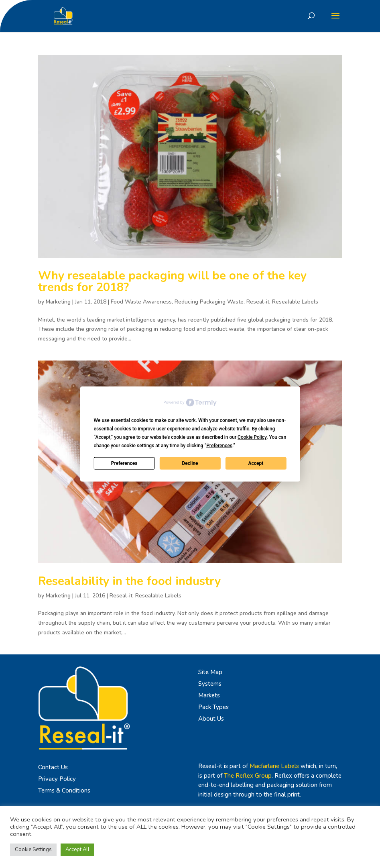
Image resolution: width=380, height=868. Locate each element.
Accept (256, 463)
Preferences (124, 463)
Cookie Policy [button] (252, 437)
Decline (190, 463)
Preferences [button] (219, 445)
